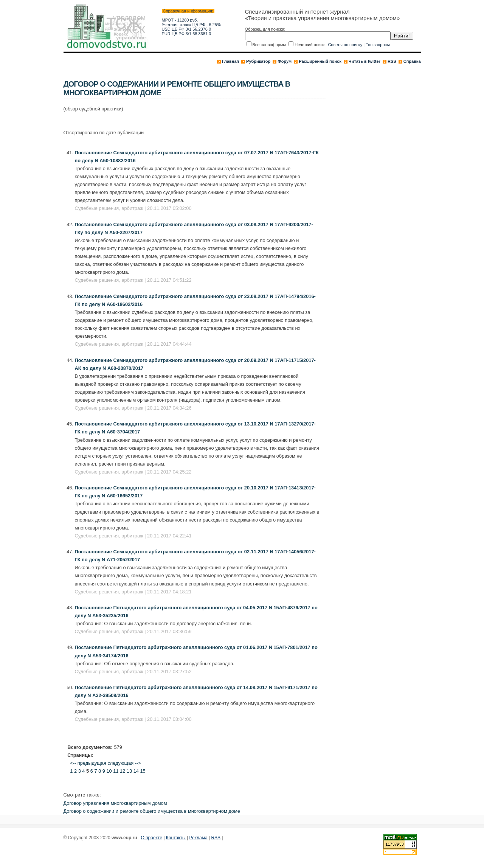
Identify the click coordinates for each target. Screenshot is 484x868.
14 (136, 771)
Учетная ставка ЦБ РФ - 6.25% (191, 25)
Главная (230, 61)
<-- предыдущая (88, 763)
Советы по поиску (345, 45)
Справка (412, 61)
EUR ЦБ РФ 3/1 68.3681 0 (187, 34)
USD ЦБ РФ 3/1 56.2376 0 (187, 29)
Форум (285, 61)
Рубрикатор (258, 61)
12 (123, 771)
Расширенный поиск (320, 61)
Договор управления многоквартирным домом (115, 803)
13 (129, 771)
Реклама (199, 838)
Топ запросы (378, 45)
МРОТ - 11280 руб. (180, 20)
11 (116, 771)
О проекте (151, 838)
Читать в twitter (365, 61)
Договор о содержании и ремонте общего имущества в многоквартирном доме (152, 811)
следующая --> (124, 763)
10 (109, 771)
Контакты (176, 838)
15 (143, 771)
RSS (392, 61)
